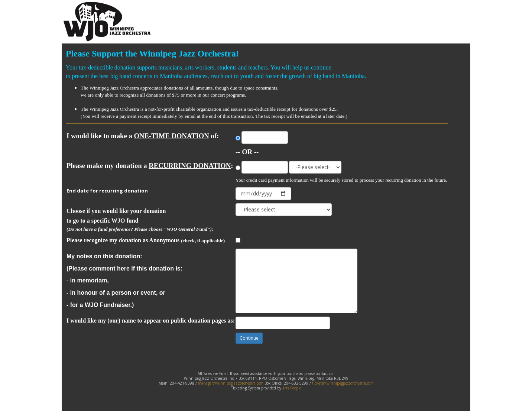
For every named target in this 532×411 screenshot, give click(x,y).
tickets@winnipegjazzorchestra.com (343, 383)
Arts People (292, 388)
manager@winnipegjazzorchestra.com (231, 383)
